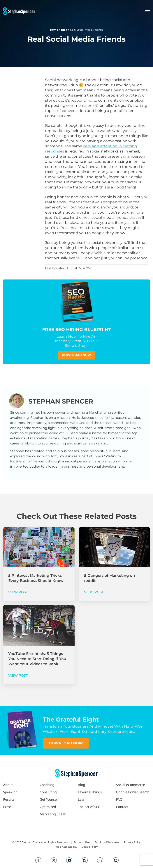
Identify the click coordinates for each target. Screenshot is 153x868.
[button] (93, 11)
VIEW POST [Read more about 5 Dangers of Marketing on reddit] (94, 592)
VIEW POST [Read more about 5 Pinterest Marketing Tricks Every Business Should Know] (18, 592)
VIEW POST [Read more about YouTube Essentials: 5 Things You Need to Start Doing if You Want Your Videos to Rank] (18, 675)
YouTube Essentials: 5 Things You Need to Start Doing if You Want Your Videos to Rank (37, 659)
